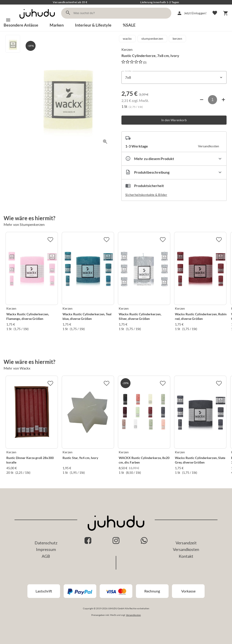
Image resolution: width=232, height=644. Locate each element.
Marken (57, 25)
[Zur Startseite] (37, 20)
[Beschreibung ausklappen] (174, 172)
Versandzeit (186, 543)
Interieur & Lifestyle (93, 25)
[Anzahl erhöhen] (223, 100)
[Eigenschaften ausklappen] (174, 159)
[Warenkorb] (226, 13)
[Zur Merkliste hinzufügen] (50, 239)
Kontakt (186, 556)
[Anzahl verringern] (202, 100)
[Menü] (8, 20)
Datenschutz (46, 543)
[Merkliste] (215, 13)
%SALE (129, 25)
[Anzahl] (213, 100)
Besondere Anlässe (21, 25)
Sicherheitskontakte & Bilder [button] (146, 195)
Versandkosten (186, 549)
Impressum (46, 549)
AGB (46, 556)
